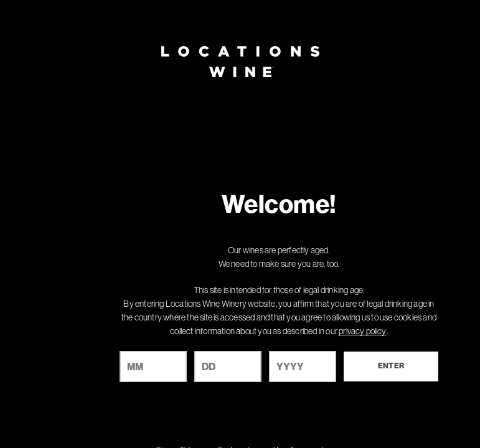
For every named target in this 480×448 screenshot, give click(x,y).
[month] (153, 366)
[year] (303, 366)
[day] (228, 366)
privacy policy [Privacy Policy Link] (362, 331)
